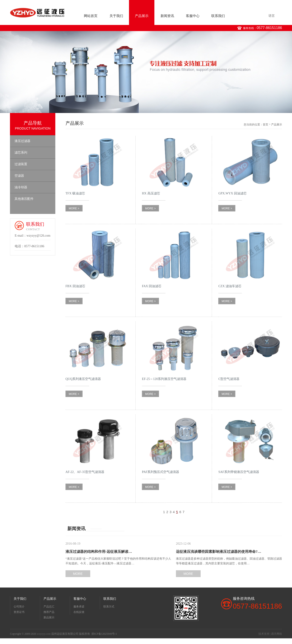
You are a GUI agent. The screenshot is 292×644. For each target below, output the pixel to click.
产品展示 (142, 16)
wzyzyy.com (44, 634)
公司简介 (19, 607)
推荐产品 (49, 612)
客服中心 (193, 16)
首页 (265, 125)
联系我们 (218, 16)
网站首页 (91, 16)
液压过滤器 (22, 141)
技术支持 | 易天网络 (270, 634)
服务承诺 (79, 607)
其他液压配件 (24, 199)
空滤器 (19, 176)
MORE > (74, 208)
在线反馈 (79, 612)
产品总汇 (49, 607)
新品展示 (49, 617)
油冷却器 (21, 187)
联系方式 (109, 607)
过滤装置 (21, 164)
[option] (146, 72)
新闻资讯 (167, 16)
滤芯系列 (21, 153)
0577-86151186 (269, 28)
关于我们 (116, 16)
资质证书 (19, 612)
